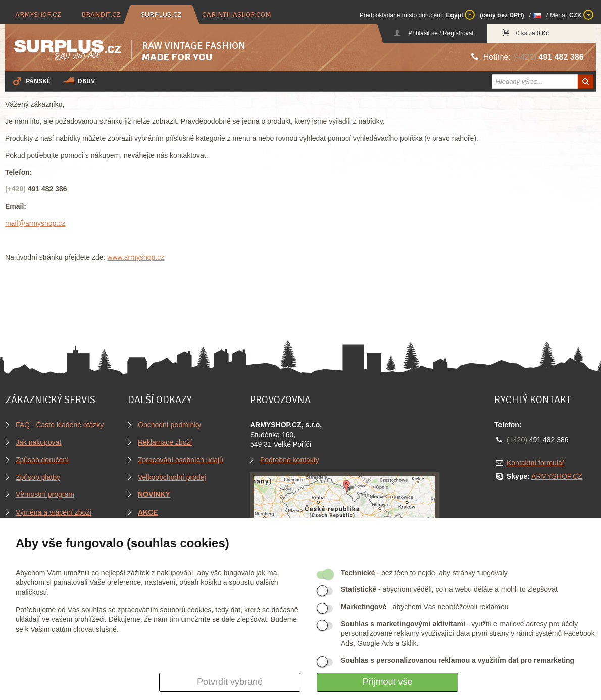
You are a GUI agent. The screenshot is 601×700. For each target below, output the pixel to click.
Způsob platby (38, 477)
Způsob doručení (42, 460)
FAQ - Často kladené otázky (60, 425)
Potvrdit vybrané (230, 682)
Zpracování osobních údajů (181, 460)
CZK (581, 15)
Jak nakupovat (38, 442)
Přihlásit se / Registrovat (441, 33)
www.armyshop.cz (136, 257)
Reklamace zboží (165, 442)
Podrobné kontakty (290, 460)
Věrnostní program (45, 494)
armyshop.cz (38, 14)
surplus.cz (161, 14)
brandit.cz (101, 14)
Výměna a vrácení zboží (54, 512)
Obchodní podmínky (169, 425)
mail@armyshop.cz (35, 223)
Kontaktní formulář (535, 463)
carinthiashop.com (237, 14)
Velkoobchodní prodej (172, 477)
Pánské (31, 81)
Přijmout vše (387, 682)
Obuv (79, 81)
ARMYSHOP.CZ (557, 476)
